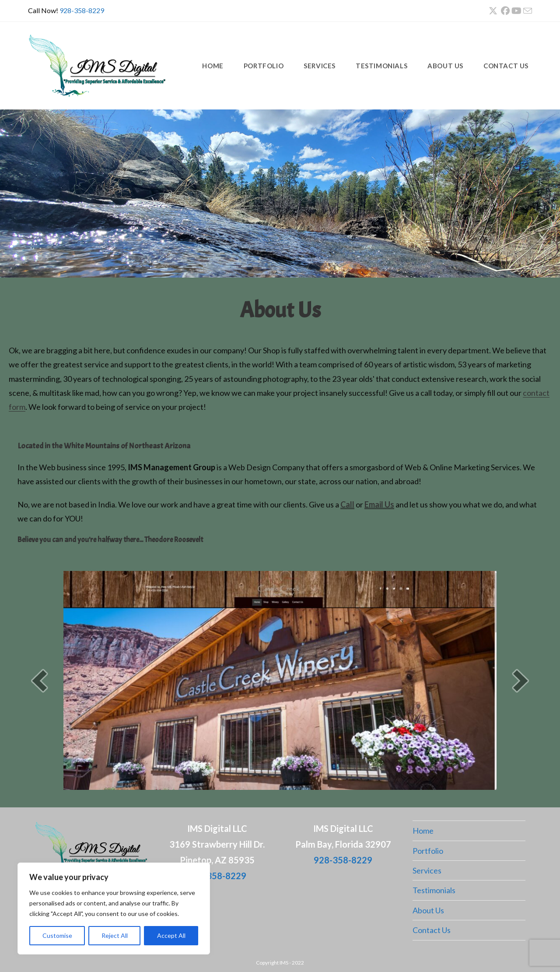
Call (347, 504)
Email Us (379, 504)
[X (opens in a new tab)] (493, 11)
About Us (428, 910)
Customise (57, 935)
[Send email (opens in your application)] (527, 11)
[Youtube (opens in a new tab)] (516, 11)
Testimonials (434, 890)
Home (423, 831)
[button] (39, 681)
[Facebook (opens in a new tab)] (505, 11)
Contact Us (432, 930)
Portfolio (428, 851)
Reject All (115, 935)
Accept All (171, 935)
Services (427, 870)
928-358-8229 (82, 10)
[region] (114, 909)
